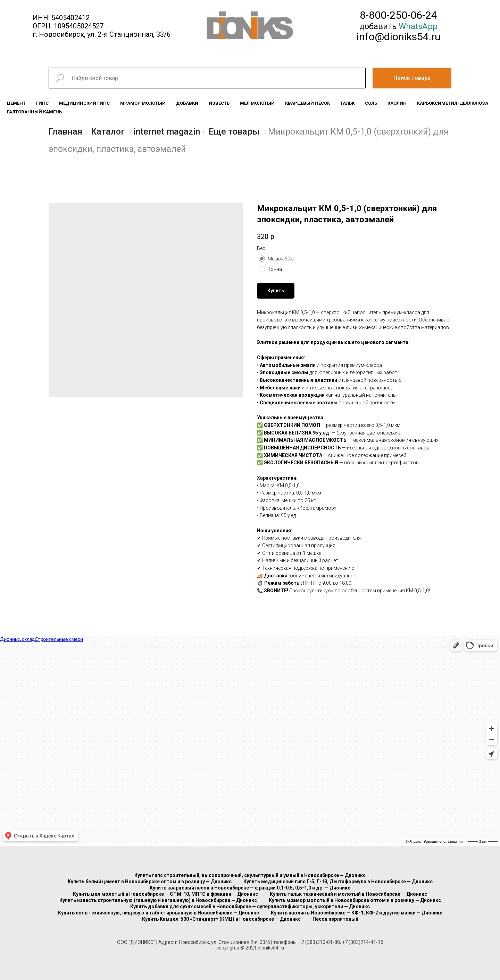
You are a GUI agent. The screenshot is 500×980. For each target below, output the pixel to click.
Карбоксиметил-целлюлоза (453, 103)
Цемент (16, 103)
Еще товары (234, 132)
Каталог (108, 132)
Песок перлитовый (335, 919)
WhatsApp (418, 26)
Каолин (397, 103)
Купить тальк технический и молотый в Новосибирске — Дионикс (348, 894)
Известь (219, 103)
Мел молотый (257, 103)
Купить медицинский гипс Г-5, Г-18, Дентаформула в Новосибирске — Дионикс (338, 882)
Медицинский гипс (84, 103)
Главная (65, 132)
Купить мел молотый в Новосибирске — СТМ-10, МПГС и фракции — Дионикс (165, 894)
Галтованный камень (34, 112)
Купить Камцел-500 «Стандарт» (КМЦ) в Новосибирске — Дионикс (221, 919)
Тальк (347, 103)
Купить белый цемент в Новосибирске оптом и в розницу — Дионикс (150, 882)
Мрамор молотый (143, 103)
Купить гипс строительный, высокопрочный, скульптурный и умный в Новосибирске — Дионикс (250, 875)
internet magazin (167, 132)
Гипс (42, 103)
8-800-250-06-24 (398, 15)
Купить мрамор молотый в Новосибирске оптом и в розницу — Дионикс (355, 900)
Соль (371, 103)
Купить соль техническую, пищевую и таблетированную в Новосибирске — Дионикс (159, 913)
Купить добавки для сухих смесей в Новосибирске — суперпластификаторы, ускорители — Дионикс (250, 906)
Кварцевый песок (307, 103)
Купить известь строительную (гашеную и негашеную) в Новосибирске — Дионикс (158, 900)
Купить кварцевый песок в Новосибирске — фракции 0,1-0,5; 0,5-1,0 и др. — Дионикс (250, 888)
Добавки (187, 103)
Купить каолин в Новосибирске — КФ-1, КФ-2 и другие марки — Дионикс (357, 913)
